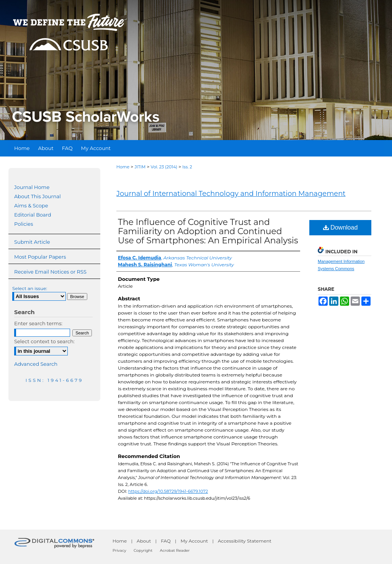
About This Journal (38, 196)
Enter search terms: (38, 323)
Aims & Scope (31, 205)
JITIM (140, 167)
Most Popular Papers (40, 257)
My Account (194, 541)
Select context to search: (44, 341)
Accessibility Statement (245, 541)
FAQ (166, 541)
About (144, 541)
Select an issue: (30, 288)
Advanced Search (36, 364)
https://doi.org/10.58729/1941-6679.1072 (168, 491)
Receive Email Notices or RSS (50, 272)
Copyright (143, 550)
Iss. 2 (187, 167)
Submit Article (32, 242)
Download (341, 227)
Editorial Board (33, 215)
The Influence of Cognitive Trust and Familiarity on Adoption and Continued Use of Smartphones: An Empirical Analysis (208, 231)
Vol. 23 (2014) (164, 167)
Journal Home (32, 187)
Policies (24, 224)
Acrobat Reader (175, 550)
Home (123, 167)
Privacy (119, 550)
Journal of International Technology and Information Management (231, 194)
